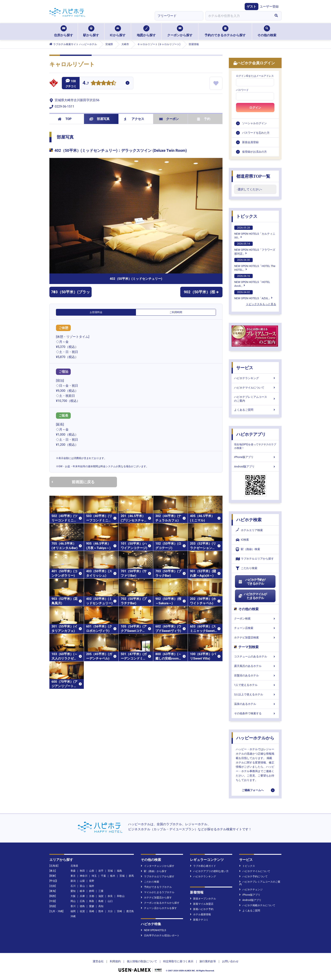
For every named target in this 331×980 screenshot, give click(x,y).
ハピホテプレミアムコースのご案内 (255, 399)
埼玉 (94, 876)
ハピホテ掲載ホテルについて (257, 905)
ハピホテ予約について (253, 876)
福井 (92, 886)
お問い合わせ (230, 961)
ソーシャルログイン (254, 123)
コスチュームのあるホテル (255, 656)
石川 (73, 886)
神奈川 (84, 876)
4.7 (86, 83)
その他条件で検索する (255, 713)
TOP (65, 119)
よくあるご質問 (255, 410)
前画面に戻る (73, 482)
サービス (245, 368)
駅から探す (91, 31)
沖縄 (73, 916)
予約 (204, 119)
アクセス (134, 119)
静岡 (92, 891)
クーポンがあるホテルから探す (160, 903)
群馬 (131, 876)
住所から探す (64, 31)
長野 (92, 881)
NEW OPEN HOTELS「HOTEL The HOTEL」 (255, 265)
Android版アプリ (255, 466)
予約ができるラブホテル (156, 887)
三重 (101, 891)
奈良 (110, 896)
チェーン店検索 (255, 628)
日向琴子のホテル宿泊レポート (160, 936)
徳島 (82, 906)
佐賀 (82, 911)
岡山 (73, 901)
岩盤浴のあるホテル (255, 675)
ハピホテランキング (255, 378)
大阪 (73, 896)
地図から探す (146, 31)
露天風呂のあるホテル (255, 666)
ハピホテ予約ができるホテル (252, 582)
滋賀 (101, 896)
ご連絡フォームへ (253, 790)
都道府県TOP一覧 (253, 176)
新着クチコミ (199, 920)
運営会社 (98, 961)
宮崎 (119, 911)
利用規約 (115, 961)
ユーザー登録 (269, 7)
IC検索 (242, 540)
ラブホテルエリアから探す (255, 559)
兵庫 (82, 896)
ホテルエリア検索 (249, 530)
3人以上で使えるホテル (255, 694)
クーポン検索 (255, 619)
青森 (73, 871)
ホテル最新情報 (200, 914)
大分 (110, 911)
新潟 (73, 881)
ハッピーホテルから (255, 738)
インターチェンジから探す (158, 866)
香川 (73, 906)
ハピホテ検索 (249, 520)
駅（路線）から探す (154, 871)
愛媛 (92, 906)
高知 (101, 906)
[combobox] (238, 16)
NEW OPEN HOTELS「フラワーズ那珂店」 (255, 248)
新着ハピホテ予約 (202, 909)
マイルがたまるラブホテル (158, 892)
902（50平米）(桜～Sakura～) (201, 293)
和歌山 (121, 896)
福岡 (73, 911)
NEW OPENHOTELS (153, 930)
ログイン (255, 108)
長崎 (92, 911)
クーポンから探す (180, 31)
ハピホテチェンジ (251, 890)
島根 (101, 901)
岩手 (101, 871)
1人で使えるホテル (255, 685)
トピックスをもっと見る (261, 304)
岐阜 (82, 891)
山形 (92, 871)
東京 (73, 876)
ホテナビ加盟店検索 (255, 637)
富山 (82, 886)
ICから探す (118, 31)
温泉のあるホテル (255, 704)
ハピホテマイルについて (255, 388)
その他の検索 (267, 31)
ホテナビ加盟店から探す (156, 898)
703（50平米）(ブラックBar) (71, 293)
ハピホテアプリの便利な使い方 (209, 871)
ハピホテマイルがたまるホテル (252, 596)
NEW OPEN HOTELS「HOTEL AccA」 (252, 281)
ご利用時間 (176, 312)
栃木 (113, 876)
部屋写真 (100, 119)
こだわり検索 (247, 568)
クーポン (169, 119)
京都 (92, 896)
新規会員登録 (250, 142)
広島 (82, 901)
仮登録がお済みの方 (254, 152)
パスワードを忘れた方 (256, 133)
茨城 (122, 876)
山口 (110, 901)
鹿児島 (130, 911)
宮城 (110, 871)
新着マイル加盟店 (202, 904)
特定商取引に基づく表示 (178, 961)
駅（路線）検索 (248, 549)
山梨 (82, 881)
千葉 (103, 876)
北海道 (74, 866)
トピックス (247, 216)
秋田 (82, 871)
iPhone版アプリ (255, 457)
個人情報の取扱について (142, 961)
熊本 (101, 911)
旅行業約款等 (208, 961)
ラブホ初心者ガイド (203, 866)
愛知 (73, 891)
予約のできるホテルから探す (225, 31)
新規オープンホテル (203, 899)
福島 (119, 871)
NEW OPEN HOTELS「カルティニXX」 (255, 232)
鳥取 (92, 901)
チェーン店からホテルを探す (159, 908)
